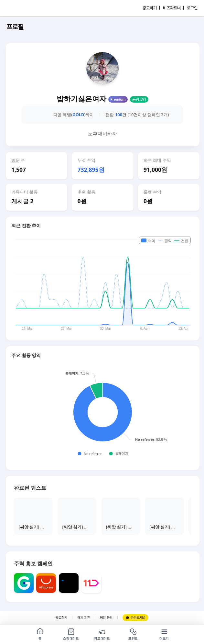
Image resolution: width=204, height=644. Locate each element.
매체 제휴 (84, 618)
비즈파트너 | (173, 8)
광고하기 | (151, 8)
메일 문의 (106, 618)
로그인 (192, 8)
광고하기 (61, 618)
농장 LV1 (139, 99)
